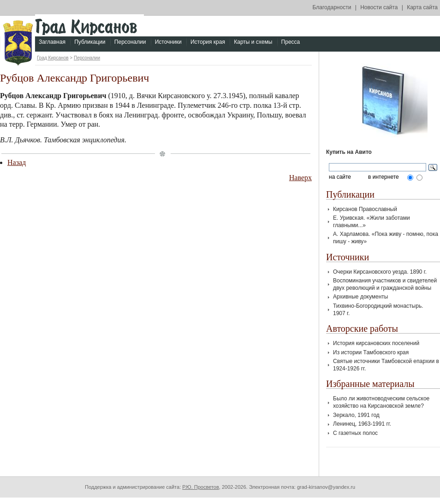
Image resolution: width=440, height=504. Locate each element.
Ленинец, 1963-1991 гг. (362, 424)
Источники (168, 42)
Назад (17, 162)
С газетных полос (355, 433)
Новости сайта (379, 7)
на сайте (340, 177)
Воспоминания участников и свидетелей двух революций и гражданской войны (385, 284)
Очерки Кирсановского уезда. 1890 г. (380, 272)
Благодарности (332, 7)
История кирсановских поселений (376, 343)
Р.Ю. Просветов (201, 487)
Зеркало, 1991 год (356, 415)
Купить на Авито (349, 152)
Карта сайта (422, 7)
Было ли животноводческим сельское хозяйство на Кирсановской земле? (381, 402)
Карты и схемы (253, 42)
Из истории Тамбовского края (371, 352)
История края (208, 42)
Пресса (291, 42)
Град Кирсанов (53, 58)
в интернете (384, 177)
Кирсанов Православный (365, 209)
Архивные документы (360, 297)
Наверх (300, 178)
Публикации (90, 42)
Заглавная (52, 42)
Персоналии (130, 42)
